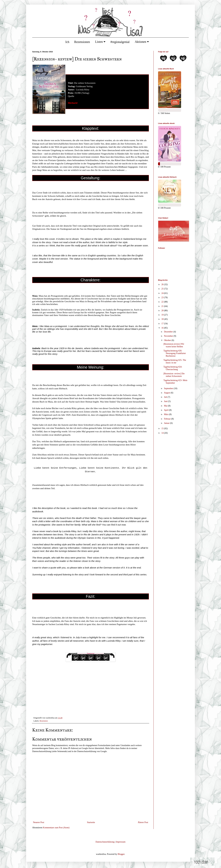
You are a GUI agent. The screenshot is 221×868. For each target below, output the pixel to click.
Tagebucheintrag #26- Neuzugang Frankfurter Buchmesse (175, 353)
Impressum (121, 842)
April (166, 410)
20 (163, 311)
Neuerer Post (39, 822)
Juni (166, 401)
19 (163, 315)
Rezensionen (82, 42)
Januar (167, 423)
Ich (67, 42)
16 (163, 328)
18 (163, 319)
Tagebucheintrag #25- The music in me (175, 361)
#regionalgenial (120, 42)
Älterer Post (143, 822)
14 (163, 433)
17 (163, 324)
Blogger (121, 854)
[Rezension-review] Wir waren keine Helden (174, 345)
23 (163, 297)
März (166, 414)
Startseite (91, 822)
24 (163, 293)
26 (163, 284)
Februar (168, 419)
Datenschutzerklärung (105, 842)
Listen (100, 42)
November (169, 336)
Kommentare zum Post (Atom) (56, 828)
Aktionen (142, 42)
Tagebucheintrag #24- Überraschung (173, 368)
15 (163, 428)
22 (163, 302)
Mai (166, 406)
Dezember (169, 332)
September (169, 388)
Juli (166, 397)
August (167, 393)
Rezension (44, 721)
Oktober (168, 340)
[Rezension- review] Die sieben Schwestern (174, 375)
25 (163, 289)
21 (163, 306)
